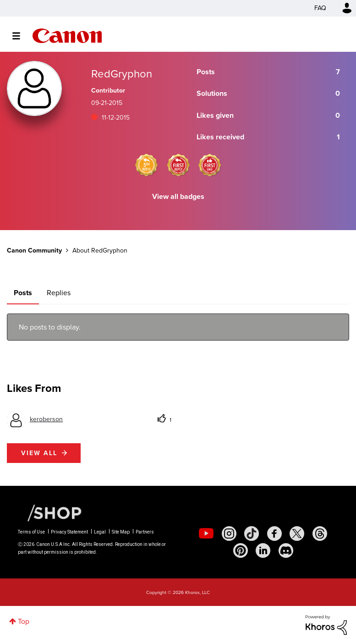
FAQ (320, 8)
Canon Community (67, 36)
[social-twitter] (297, 534)
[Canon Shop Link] (50, 512)
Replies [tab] (59, 293)
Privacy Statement (69, 532)
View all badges (178, 196)
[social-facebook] (274, 534)
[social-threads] (320, 534)
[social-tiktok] (252, 534)
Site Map (121, 532)
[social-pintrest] (241, 550)
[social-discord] (286, 550)
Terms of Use (31, 532)
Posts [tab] (23, 293)
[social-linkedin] (263, 550)
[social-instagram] (229, 534)
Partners (145, 532)
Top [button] (24, 621)
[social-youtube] (206, 534)
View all (39, 453)
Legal (100, 532)
